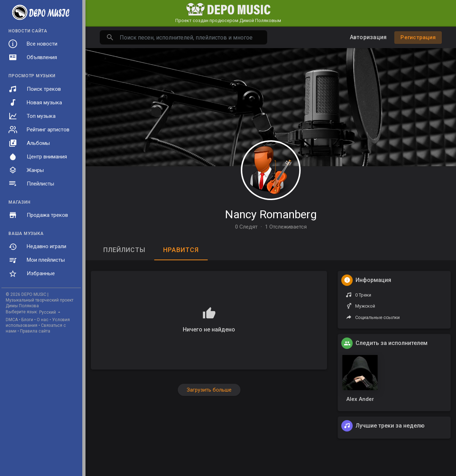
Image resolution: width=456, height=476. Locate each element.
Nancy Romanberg (271, 214)
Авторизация (368, 37)
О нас (43, 320)
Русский (48, 312)
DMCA (12, 320)
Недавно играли (37, 247)
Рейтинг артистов (39, 130)
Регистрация (418, 37)
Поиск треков (35, 89)
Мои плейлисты (37, 260)
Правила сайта (35, 331)
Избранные (32, 274)
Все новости (33, 44)
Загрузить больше (209, 390)
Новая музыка (35, 103)
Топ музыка (32, 116)
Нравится (181, 250)
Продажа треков (38, 215)
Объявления (33, 57)
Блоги (27, 320)
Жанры (26, 170)
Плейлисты (31, 184)
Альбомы (29, 143)
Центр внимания (38, 157)
